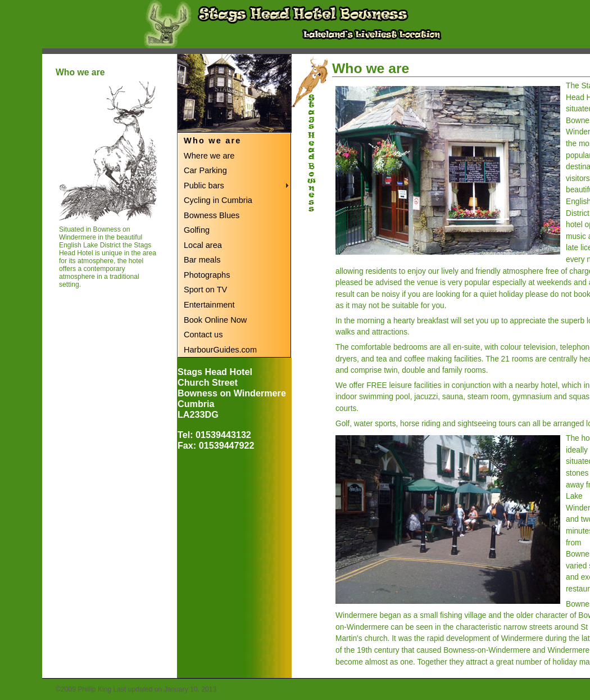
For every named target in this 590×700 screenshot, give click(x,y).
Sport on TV (205, 290)
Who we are (213, 141)
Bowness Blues (212, 215)
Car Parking (205, 170)
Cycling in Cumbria (218, 200)
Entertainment (209, 305)
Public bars (204, 186)
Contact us (203, 335)
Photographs (207, 275)
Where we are (209, 156)
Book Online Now (215, 320)
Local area (203, 245)
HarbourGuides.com (220, 350)
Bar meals (202, 260)
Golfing (197, 230)
